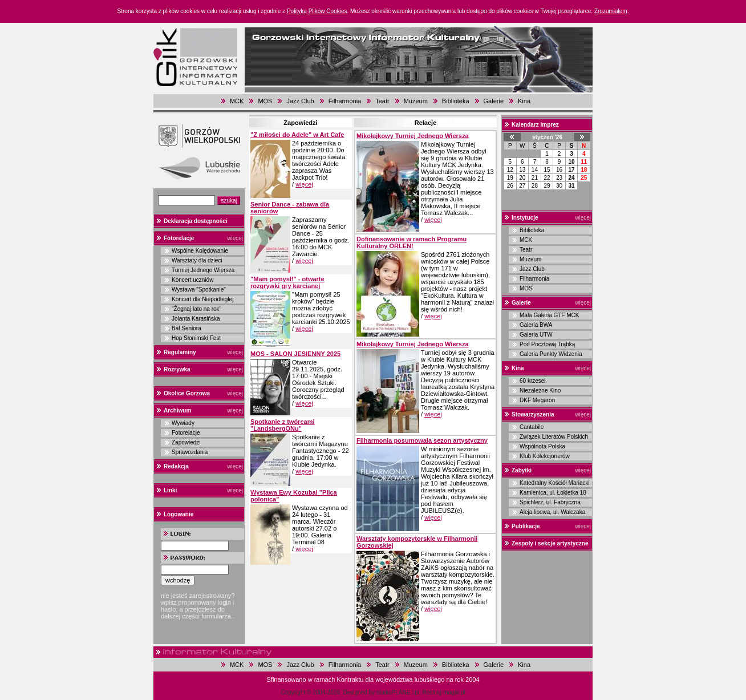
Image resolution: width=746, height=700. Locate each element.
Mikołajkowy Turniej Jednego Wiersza (413, 136)
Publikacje (526, 526)
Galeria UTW (536, 335)
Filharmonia (345, 101)
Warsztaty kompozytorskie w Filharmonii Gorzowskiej (417, 542)
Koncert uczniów (192, 280)
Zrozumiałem (611, 11)
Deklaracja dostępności (196, 221)
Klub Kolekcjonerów (545, 456)
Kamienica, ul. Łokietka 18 (553, 493)
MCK (237, 101)
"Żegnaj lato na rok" (196, 309)
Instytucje (525, 218)
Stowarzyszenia (533, 414)
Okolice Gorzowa (187, 393)
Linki (170, 490)
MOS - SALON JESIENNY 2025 (295, 354)
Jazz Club (300, 101)
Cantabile (532, 427)
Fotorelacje (179, 238)
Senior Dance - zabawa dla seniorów (290, 208)
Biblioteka (456, 101)
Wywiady (183, 423)
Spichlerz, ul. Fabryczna (550, 502)
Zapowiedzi (186, 442)
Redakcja (176, 466)
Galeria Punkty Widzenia (551, 354)
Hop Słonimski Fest (196, 338)
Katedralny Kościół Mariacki (555, 483)
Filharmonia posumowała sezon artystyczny (422, 440)
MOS (265, 101)
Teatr (382, 101)
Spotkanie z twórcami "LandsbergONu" (282, 425)
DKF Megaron (537, 400)
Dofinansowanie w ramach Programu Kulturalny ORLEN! (411, 242)
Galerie (494, 101)
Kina (524, 101)
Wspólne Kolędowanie (200, 251)
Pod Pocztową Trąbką (547, 344)
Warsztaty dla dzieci (197, 260)
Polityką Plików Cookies (317, 11)
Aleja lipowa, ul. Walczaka (552, 512)
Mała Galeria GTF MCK (549, 315)
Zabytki (522, 470)
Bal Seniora (186, 328)
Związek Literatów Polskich (554, 437)
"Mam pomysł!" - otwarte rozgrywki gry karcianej (287, 282)
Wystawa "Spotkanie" (199, 290)
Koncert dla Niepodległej (202, 299)
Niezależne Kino (540, 391)
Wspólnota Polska (542, 446)
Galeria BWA (536, 325)
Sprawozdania (190, 452)
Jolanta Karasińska (196, 319)
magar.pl (454, 692)
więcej (235, 238)
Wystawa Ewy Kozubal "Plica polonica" (294, 496)
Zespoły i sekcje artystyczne (550, 543)
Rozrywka (177, 369)
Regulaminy (180, 352)
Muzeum (416, 101)
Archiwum (177, 410)
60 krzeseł (533, 381)
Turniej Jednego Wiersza (203, 270)
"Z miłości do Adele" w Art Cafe (297, 135)
